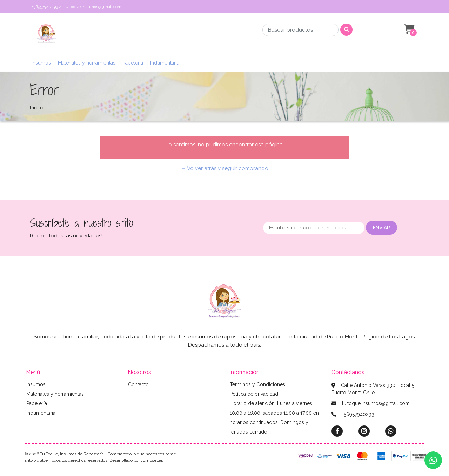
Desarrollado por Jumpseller (136, 460)
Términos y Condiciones (257, 384)
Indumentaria (165, 63)
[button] (408, 29)
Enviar (381, 228)
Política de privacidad (254, 394)
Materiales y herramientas (87, 63)
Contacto (138, 384)
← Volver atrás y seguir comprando (224, 168)
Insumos (41, 63)
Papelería (133, 63)
